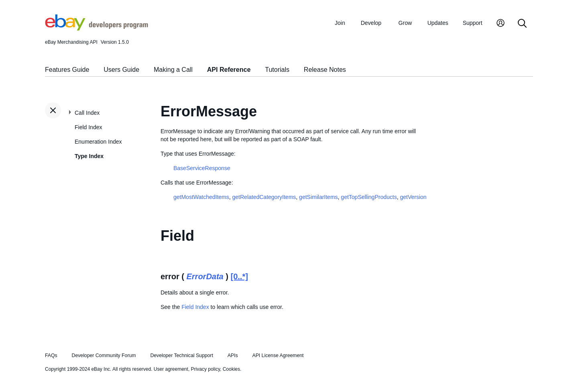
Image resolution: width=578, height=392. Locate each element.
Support (473, 23)
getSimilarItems (318, 197)
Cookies (231, 369)
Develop (371, 23)
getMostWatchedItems (201, 197)
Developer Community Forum (104, 355)
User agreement (171, 369)
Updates (438, 23)
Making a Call (173, 70)
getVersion (413, 197)
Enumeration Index (98, 142)
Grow (405, 23)
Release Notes (325, 70)
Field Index (88, 127)
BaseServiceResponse (202, 168)
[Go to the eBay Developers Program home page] (97, 28)
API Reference (229, 70)
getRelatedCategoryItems (264, 197)
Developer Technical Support (181, 355)
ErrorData (205, 276)
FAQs (51, 355)
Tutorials (277, 70)
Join (340, 23)
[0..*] (239, 276)
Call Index (87, 113)
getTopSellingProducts (369, 197)
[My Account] (501, 24)
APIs (233, 355)
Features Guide (67, 70)
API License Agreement (278, 355)
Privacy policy (206, 369)
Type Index (89, 156)
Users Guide (121, 70)
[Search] (522, 24)
